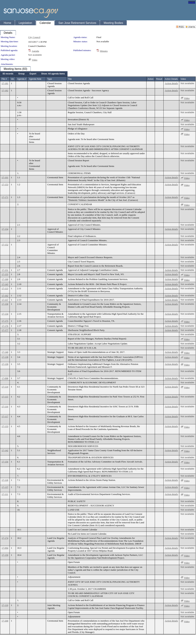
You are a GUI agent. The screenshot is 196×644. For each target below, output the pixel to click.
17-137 (5, 487)
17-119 (5, 605)
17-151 (5, 270)
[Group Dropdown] (22, 74)
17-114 (5, 387)
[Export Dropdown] (33, 74)
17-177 (5, 330)
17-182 (5, 90)
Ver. (13, 79)
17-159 (5, 555)
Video (35, 60)
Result (159, 79)
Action (151, 79)
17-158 (5, 304)
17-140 (5, 352)
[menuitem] (8, 74)
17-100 (5, 279)
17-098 (5, 378)
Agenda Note (35, 79)
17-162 (5, 295)
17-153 (5, 184)
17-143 (5, 284)
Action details (171, 83)
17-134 (5, 314)
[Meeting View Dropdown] (53, 74)
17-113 (5, 288)
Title (70, 79)
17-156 (5, 462)
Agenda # (22, 79)
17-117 (5, 416)
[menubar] (34, 74)
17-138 (5, 357)
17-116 (5, 406)
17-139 (5, 364)
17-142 (5, 450)
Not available (35, 55)
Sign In (192, 2)
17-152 (5, 245)
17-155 (5, 274)
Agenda (35, 51)
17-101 (5, 177)
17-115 (5, 397)
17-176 (5, 326)
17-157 (5, 300)
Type (50, 79)
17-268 (5, 621)
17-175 (5, 321)
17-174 (5, 538)
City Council (34, 37)
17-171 (5, 197)
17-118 (5, 480)
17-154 (5, 229)
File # (4, 79)
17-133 (5, 426)
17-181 (5, 83)
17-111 (5, 494)
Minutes (104, 51)
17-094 (5, 548)
